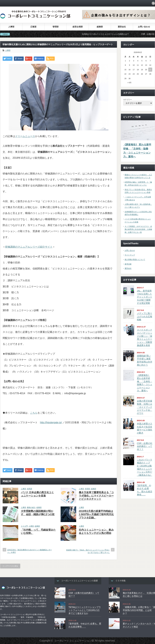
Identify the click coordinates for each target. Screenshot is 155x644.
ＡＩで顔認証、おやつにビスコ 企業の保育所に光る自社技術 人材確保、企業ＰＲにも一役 (138, 229)
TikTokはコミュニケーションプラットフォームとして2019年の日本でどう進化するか (85, 610)
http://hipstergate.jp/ (51, 422)
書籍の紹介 (31, 507)
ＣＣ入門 (24, 526)
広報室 (33, 27)
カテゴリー (128, 100)
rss (153, 3)
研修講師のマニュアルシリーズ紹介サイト (29, 247)
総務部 (100, 27)
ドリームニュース (25, 136)
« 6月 (129, 83)
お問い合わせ (144, 27)
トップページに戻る (10, 566)
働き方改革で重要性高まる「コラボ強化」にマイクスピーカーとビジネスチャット (96, 496)
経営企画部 (78, 27)
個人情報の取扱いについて (135, 259)
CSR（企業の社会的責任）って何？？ (145, 446)
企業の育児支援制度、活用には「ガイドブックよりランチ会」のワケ (145, 407)
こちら (34, 413)
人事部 (11, 27)
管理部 (56, 27)
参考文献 (128, 264)
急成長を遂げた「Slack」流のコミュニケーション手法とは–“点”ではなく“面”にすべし (88, 551)
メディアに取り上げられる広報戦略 (145, 316)
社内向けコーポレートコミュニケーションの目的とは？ (111, 34)
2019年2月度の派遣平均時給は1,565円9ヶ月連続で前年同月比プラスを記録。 (96, 514)
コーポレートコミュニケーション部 (74, 641)
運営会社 (122, 27)
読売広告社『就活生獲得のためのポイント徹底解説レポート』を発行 (30, 551)
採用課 (30, 489)
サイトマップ (130, 255)
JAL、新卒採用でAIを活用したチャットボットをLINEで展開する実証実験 (145, 297)
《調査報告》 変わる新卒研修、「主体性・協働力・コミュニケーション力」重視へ (137, 151)
